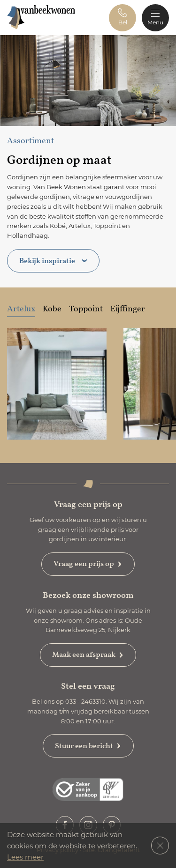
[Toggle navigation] (155, 18)
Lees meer (25, 857)
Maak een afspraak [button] (88, 655)
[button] (122, 18)
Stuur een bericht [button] (88, 746)
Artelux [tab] (21, 309)
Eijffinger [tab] (128, 309)
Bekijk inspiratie (53, 261)
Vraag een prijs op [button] (88, 564)
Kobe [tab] (52, 309)
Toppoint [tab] (86, 309)
